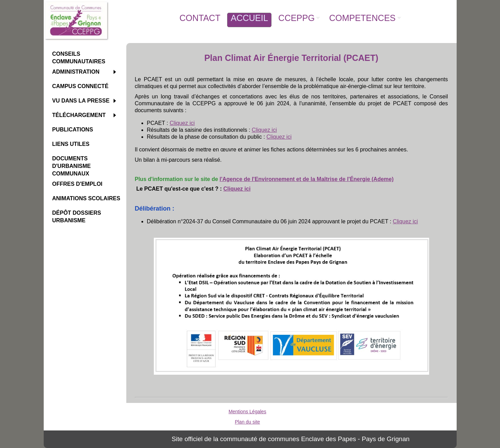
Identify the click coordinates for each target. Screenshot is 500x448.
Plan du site (247, 422)
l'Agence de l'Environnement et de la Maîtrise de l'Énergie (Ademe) (307, 179)
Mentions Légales (247, 412)
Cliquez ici (182, 123)
